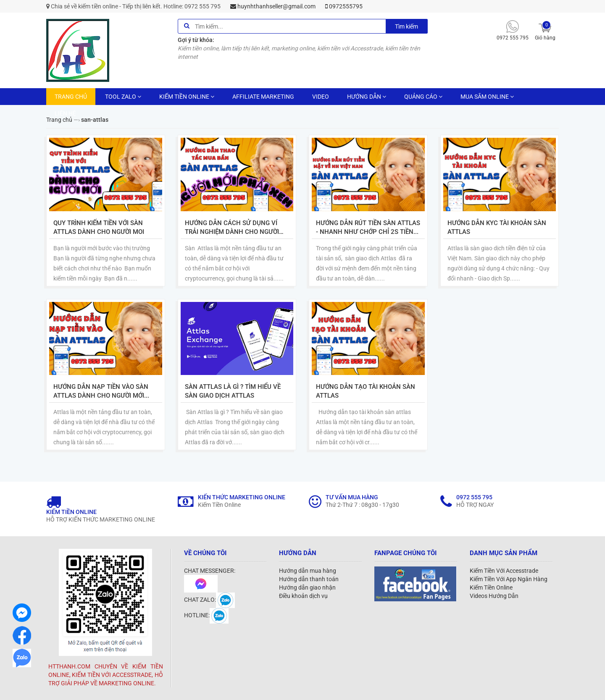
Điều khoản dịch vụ (303, 596)
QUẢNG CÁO (423, 97)
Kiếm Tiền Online (491, 587)
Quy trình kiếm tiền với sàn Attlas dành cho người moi (99, 227)
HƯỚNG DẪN (367, 97)
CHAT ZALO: (209, 600)
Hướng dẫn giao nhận (307, 587)
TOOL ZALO (123, 97)
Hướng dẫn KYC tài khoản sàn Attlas (497, 227)
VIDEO (321, 97)
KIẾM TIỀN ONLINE (187, 97)
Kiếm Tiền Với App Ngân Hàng (509, 579)
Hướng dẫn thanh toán (309, 579)
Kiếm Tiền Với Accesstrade (504, 571)
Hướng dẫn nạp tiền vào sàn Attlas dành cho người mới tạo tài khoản (101, 392)
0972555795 (344, 6)
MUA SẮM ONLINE (487, 97)
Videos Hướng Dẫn (494, 596)
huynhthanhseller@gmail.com (273, 6)
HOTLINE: (206, 615)
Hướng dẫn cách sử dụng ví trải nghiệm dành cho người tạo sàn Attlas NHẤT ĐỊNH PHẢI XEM (236, 228)
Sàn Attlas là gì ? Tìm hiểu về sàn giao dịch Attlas (233, 391)
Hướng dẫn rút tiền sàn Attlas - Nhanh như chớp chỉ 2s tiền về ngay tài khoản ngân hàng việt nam (368, 228)
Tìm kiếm (406, 26)
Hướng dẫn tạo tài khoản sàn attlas (366, 391)
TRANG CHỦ (71, 97)
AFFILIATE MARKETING (263, 97)
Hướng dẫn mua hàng (308, 571)
